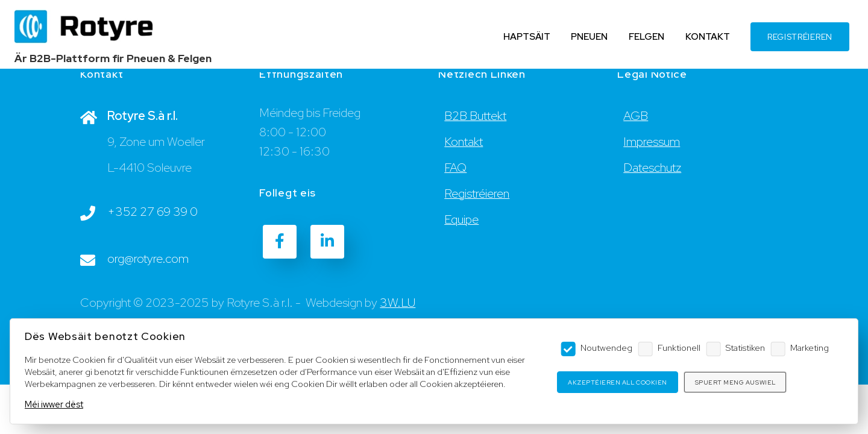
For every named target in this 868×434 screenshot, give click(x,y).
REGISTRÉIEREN (800, 37)
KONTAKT (708, 36)
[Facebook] (280, 242)
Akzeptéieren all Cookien (617, 382)
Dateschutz (652, 168)
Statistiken (745, 348)
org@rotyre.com (148, 259)
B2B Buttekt (475, 116)
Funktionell (679, 348)
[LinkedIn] (327, 242)
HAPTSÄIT (527, 36)
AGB (636, 116)
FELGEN (646, 36)
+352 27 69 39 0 (153, 212)
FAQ (455, 168)
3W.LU (398, 303)
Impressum (652, 142)
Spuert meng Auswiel (735, 382)
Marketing (810, 348)
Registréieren (477, 193)
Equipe (461, 219)
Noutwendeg (606, 348)
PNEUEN (589, 36)
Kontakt (464, 142)
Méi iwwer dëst (54, 404)
